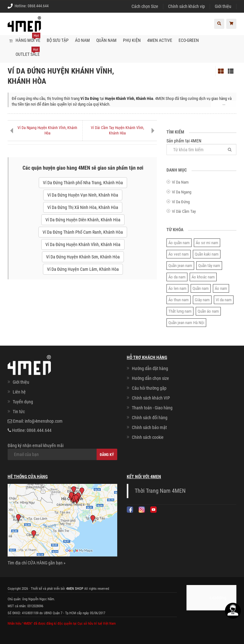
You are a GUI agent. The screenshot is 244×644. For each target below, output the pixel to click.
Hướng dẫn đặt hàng (150, 368)
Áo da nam (177, 277)
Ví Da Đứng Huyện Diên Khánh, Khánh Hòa (83, 219)
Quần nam (201, 288)
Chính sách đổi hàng (150, 418)
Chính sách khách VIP (151, 398)
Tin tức (19, 411)
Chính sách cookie (148, 437)
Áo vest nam (179, 254)
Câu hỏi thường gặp (149, 388)
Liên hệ (19, 392)
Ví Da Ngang (182, 192)
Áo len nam (177, 288)
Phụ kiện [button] (132, 40)
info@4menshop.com (44, 421)
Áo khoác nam (203, 277)
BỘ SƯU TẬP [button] (58, 40)
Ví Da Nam (180, 182)
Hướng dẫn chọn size (150, 378)
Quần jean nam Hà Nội (186, 322)
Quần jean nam (180, 265)
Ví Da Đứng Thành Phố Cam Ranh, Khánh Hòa (83, 232)
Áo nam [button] (82, 40)
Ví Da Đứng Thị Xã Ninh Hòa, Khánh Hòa (83, 207)
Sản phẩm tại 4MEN (201, 146)
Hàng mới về (28, 38)
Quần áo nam (208, 311)
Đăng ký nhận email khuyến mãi (62, 451)
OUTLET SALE (28, 52)
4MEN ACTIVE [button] (160, 40)
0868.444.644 (38, 6)
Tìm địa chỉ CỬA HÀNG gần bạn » (37, 563)
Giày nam (202, 299)
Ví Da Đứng (181, 202)
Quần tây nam (209, 265)
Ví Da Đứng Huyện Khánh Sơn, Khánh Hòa (83, 257)
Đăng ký (107, 454)
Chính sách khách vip (186, 6)
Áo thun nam (179, 299)
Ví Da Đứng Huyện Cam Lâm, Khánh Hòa (83, 269)
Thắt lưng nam (180, 311)
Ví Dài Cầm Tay (184, 211)
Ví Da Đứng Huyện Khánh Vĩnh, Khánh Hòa (83, 244)
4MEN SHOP (75, 588)
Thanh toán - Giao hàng (152, 408)
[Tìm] (230, 149)
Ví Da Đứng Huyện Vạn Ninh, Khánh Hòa (83, 195)
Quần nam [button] (106, 40)
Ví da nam (224, 299)
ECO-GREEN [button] (189, 40)
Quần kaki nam (207, 254)
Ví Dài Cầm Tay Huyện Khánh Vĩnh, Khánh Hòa (117, 130)
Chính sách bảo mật (149, 427)
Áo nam (221, 288)
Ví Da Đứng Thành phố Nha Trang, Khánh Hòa (83, 182)
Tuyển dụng (23, 401)
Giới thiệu (223, 6)
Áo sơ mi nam (207, 242)
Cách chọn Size (145, 6)
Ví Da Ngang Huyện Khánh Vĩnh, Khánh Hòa (47, 130)
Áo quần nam (179, 242)
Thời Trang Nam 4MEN (160, 491)
